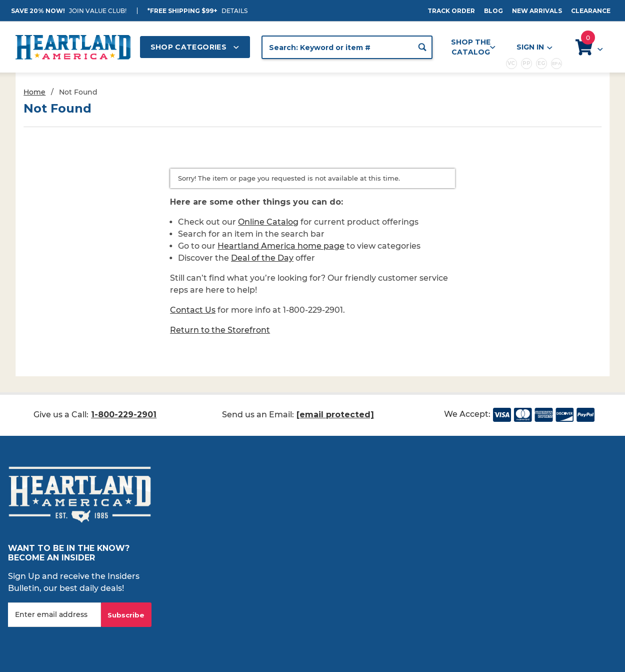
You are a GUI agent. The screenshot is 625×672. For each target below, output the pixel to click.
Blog (493, 11)
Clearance (591, 11)
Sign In (534, 47)
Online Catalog (268, 222)
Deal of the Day (262, 258)
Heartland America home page (281, 246)
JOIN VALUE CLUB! (98, 11)
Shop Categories (195, 47)
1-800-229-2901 (124, 415)
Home (34, 92)
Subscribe (126, 615)
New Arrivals (537, 11)
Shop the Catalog (473, 47)
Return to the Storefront (220, 330)
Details (234, 11)
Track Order (451, 11)
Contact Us (193, 310)
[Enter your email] (54, 615)
